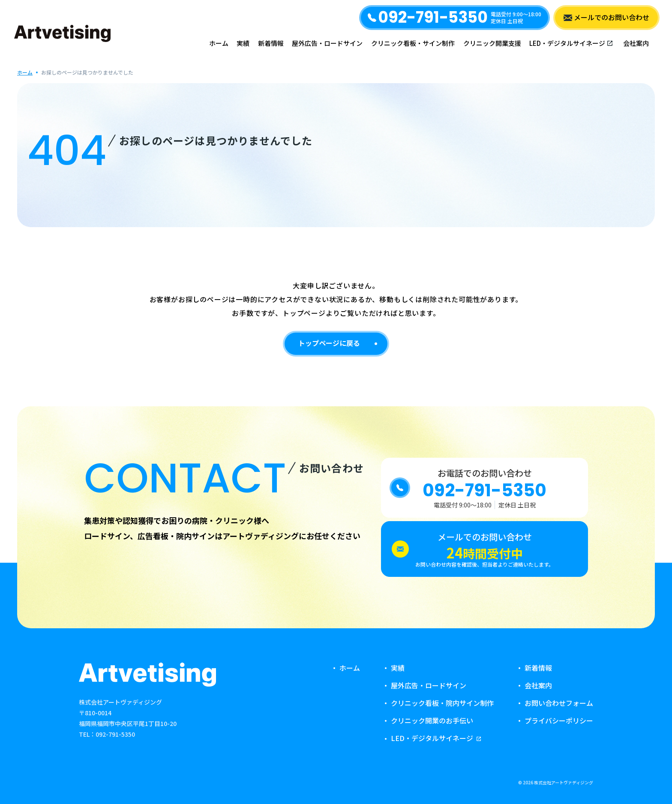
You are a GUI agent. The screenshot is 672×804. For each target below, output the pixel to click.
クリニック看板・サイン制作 (413, 43)
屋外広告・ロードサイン (327, 43)
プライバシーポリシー (559, 720)
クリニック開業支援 (492, 43)
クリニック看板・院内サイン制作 (442, 703)
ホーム (219, 43)
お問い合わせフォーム (559, 703)
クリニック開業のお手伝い (432, 720)
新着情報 (271, 43)
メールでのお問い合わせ (612, 17)
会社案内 (636, 43)
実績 (243, 43)
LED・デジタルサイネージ (567, 43)
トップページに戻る (329, 343)
